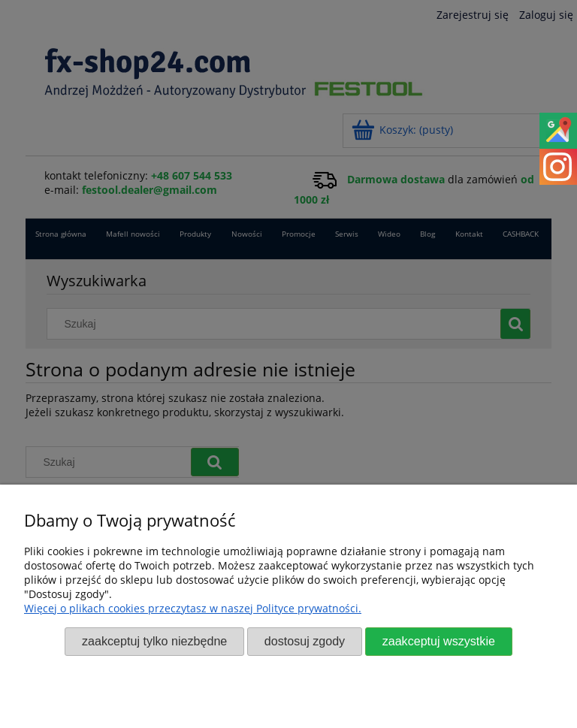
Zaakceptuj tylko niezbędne (154, 641)
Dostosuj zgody (305, 641)
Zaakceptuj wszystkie (439, 641)
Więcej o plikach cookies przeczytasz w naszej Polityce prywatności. (193, 608)
